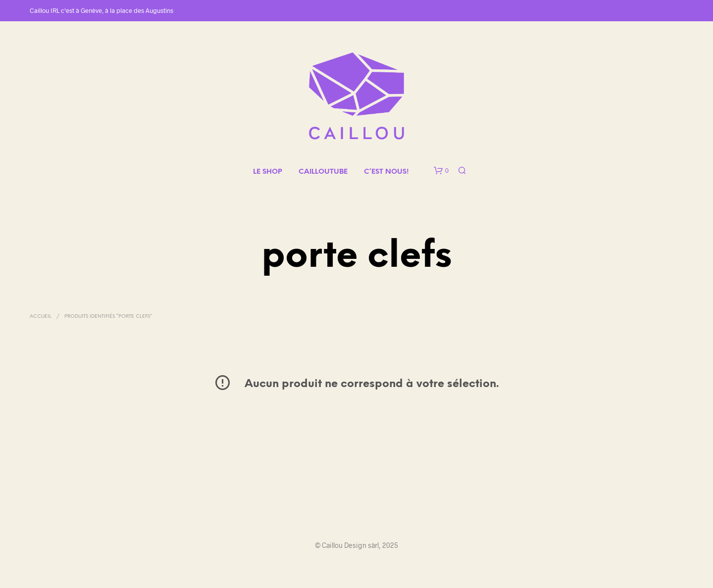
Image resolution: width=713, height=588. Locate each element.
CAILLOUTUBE (323, 172)
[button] (441, 171)
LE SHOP (268, 172)
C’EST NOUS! (386, 172)
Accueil (41, 317)
